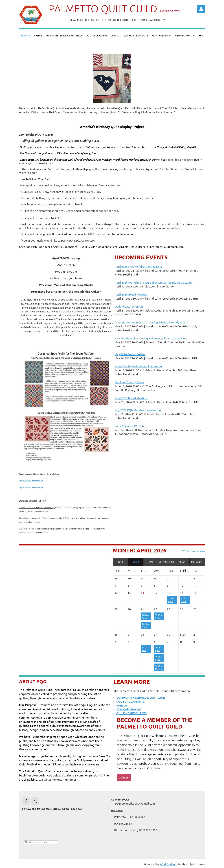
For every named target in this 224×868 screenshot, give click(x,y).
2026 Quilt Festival (129, 709)
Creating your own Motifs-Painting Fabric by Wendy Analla (151, 322)
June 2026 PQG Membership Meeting (138, 366)
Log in (201, 9)
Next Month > (197, 562)
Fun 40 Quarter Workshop (131, 426)
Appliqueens (161, 650)
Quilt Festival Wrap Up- (129, 306)
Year (151, 562)
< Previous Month (167, 562)
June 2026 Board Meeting (131, 398)
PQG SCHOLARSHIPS (130, 701)
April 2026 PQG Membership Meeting (138, 266)
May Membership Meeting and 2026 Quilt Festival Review (151, 338)
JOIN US (122, 705)
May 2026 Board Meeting (130, 354)
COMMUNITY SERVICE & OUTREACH (141, 698)
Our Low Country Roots (129, 382)
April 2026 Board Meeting (131, 294)
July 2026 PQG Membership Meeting (138, 410)
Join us (124, 777)
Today (182, 562)
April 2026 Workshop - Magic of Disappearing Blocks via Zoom (154, 282)
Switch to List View (196, 551)
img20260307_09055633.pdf (31, 487)
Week (121, 562)
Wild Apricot (168, 864)
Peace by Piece (163, 618)
